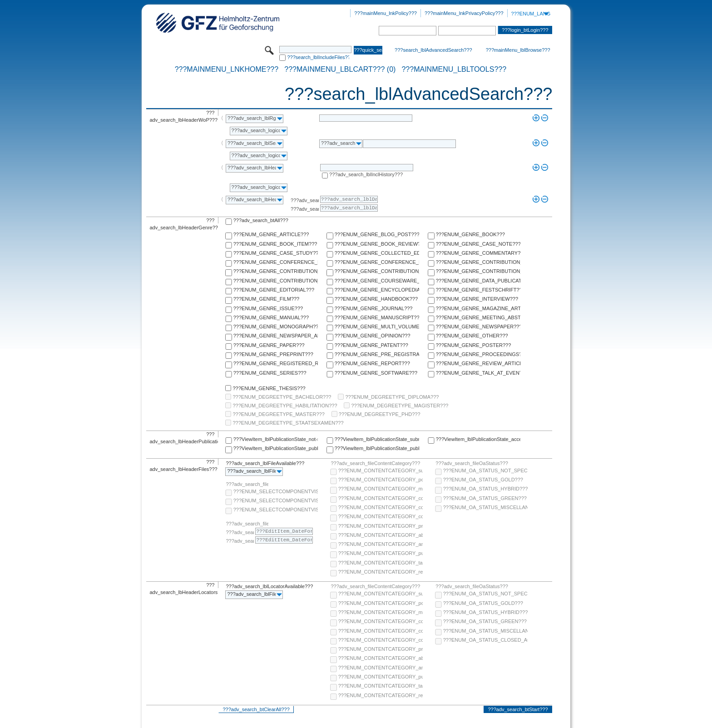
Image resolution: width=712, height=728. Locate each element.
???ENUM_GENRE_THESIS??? (269, 388)
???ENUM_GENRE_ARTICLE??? (271, 234)
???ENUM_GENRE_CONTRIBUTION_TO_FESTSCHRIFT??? (478, 271)
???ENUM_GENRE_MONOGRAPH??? (276, 327)
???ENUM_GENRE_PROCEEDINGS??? (478, 354)
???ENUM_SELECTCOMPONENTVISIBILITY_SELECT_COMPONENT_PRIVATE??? (276, 510)
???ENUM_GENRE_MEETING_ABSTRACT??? (478, 317)
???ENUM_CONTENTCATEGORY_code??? (381, 498)
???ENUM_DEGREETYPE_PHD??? (380, 414)
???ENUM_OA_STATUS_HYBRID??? (485, 489)
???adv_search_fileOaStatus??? (472, 463)
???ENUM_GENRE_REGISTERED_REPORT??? (276, 363)
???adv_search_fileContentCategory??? (375, 463)
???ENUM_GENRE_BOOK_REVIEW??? (377, 244)
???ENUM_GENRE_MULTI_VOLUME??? (377, 327)
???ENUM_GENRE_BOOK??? (470, 234)
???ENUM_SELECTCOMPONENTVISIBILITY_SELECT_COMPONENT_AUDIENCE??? (276, 491)
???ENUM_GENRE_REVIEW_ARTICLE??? (478, 363)
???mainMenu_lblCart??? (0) (340, 69)
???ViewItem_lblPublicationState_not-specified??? (276, 439)
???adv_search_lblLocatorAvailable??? (269, 586)
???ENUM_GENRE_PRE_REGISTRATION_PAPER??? (377, 354)
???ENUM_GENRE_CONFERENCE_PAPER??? (276, 262)
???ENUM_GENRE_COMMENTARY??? (478, 253)
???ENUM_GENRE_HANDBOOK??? (376, 299)
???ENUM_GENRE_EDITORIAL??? (274, 290)
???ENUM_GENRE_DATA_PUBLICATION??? (478, 281)
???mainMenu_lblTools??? (454, 69)
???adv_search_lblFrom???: (305, 200)
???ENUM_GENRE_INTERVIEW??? (477, 299)
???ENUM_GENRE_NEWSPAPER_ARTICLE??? (276, 336)
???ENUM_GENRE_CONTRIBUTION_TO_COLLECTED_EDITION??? (478, 262)
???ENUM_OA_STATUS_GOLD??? (483, 480)
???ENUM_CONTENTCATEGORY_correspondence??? (381, 516)
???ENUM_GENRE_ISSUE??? (268, 308)
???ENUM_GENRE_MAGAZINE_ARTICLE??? (478, 308)
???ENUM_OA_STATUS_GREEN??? (485, 498)
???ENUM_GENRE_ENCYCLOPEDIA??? (377, 290)
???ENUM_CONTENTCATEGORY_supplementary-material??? (381, 470)
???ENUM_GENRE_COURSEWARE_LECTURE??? (377, 281)
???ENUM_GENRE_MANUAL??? (271, 317)
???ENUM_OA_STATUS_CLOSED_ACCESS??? (485, 640)
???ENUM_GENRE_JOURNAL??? (374, 308)
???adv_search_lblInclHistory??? (366, 174)
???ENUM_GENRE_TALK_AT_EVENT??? (478, 373)
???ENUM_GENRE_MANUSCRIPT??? (377, 317)
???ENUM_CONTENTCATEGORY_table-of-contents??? (381, 563)
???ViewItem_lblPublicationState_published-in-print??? (377, 448)
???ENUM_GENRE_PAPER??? (269, 345)
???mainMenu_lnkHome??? (227, 69)
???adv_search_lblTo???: (305, 209)
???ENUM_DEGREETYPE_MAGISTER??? (400, 406)
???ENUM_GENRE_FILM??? (267, 299)
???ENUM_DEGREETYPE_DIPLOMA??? (392, 397)
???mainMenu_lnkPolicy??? (386, 13)
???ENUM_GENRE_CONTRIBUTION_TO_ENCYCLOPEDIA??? (377, 271)
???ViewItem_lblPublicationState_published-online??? (276, 448)
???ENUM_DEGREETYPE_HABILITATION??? (285, 406)
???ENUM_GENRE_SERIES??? (270, 373)
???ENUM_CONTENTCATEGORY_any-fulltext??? (381, 544)
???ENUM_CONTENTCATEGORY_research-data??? (381, 572)
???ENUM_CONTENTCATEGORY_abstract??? (381, 535)
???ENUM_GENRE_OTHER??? (472, 336)
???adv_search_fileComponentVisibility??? (247, 484)
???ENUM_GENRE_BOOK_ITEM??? (275, 244)
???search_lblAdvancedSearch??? (433, 50)
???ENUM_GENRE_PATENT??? (371, 345)
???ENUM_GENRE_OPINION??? (373, 336)
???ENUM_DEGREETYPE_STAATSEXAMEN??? (288, 423)
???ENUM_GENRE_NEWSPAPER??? (478, 327)
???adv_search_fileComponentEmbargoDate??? (247, 524)
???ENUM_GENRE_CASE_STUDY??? (276, 253)
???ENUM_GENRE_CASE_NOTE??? (478, 244)
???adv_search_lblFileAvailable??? (265, 463)
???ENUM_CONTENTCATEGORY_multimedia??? (381, 489)
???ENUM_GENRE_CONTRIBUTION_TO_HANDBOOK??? (276, 281)
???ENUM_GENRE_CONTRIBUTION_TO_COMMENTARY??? (276, 271)
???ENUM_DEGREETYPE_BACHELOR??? (282, 397)
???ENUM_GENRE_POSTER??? (474, 345)
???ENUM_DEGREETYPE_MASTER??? (278, 414)
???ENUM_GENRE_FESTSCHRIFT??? (478, 290)
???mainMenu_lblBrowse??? (518, 50)
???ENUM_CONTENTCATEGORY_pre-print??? (381, 526)
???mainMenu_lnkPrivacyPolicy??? (464, 13)
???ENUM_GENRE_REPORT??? (372, 363)
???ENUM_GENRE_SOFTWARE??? (376, 373)
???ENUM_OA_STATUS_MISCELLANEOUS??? (485, 507)
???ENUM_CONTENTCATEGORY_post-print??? (381, 480)
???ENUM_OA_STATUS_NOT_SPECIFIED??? (485, 470)
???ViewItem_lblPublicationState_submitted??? (377, 439)
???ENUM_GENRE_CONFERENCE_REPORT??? (377, 262)
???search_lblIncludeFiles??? (318, 57)
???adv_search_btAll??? (261, 220)
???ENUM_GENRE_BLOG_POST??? (377, 234)
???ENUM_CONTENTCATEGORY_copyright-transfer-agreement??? (381, 507)
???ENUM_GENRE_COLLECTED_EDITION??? (377, 253)
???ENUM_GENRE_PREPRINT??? (273, 354)
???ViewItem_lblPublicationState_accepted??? (478, 439)
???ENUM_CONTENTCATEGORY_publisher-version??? (381, 553)
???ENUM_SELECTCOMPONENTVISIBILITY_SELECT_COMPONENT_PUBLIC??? (276, 500)
